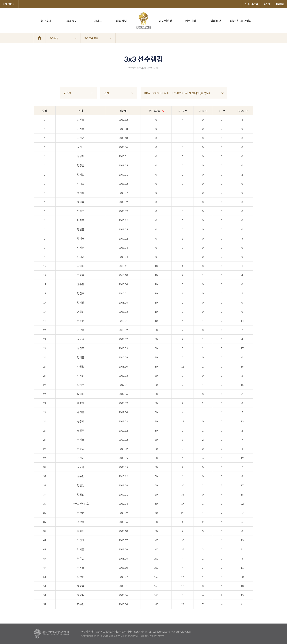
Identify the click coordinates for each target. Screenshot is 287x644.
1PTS (183, 111)
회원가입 (280, 4)
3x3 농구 (71, 21)
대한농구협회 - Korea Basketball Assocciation (51, 634)
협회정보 (216, 21)
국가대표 (96, 21)
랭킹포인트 (156, 111)
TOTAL (242, 111)
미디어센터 (166, 21)
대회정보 (121, 21)
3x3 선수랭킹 (98, 38)
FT (222, 111)
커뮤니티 (191, 21)
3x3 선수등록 (251, 4)
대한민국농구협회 (241, 21)
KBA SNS (9, 4)
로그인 (267, 4)
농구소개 (46, 21)
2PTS (203, 111)
